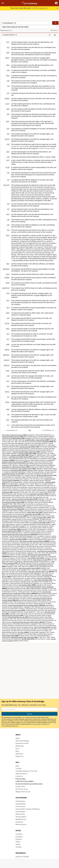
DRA (8, 109)
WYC (8, 420)
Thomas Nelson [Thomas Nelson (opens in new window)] (21, 817)
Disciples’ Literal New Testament (12, 462)
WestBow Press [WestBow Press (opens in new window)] (21, 819)
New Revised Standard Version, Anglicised (40, 587)
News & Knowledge (22, 741)
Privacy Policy (36, 724)
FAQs (17, 766)
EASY (8, 121)
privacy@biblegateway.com (10, 726)
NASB (7, 283)
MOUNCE (6, 269)
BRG (8, 65)
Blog (17, 751)
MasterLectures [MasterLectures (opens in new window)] (21, 824)
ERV (8, 114)
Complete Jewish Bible (18, 455)
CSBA (8, 76)
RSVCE (7, 392)
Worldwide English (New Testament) (23, 637)
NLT (8, 339)
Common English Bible (25, 453)
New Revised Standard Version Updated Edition (24, 605)
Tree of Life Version (40, 627)
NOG (8, 274)
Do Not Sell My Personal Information (29, 784)
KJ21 (8, 42)
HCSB (7, 167)
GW (8, 157)
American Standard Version (11, 437)
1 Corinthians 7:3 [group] (9, 35)
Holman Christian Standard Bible (22, 499)
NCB (8, 293)
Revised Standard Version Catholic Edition (26, 622)
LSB (8, 220)
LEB (8, 225)
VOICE (7, 402)
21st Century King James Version (12, 435)
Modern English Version (10, 531)
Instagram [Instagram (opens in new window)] (19, 837)
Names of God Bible (16, 539)
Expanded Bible (50, 482)
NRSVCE (7, 360)
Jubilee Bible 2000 (33, 512)
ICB (8, 173)
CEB (8, 81)
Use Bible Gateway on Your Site (26, 771)
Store (17, 749)
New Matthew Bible (25, 585)
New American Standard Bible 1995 (39, 555)
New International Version (28, 568)
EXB (8, 144)
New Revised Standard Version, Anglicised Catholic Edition (26, 593)
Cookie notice (20, 786)
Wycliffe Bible (26, 639)
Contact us (19, 776)
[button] (56, 3)
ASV (8, 47)
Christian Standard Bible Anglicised (24, 452)
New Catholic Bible (34, 558)
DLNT (7, 104)
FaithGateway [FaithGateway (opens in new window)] (20, 801)
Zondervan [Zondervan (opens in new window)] (19, 822)
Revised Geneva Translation (11, 615)
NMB (8, 344)
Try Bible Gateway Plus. (29, 8)
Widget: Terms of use (23, 792)
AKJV (8, 214)
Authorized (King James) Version (12, 516)
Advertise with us (22, 774)
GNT (8, 160)
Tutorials (19, 768)
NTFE (8, 371)
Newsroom (19, 754)
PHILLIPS (6, 185)
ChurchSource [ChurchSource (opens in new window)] (20, 806)
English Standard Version (45, 475)
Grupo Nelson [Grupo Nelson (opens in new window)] (20, 812)
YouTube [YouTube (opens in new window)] (19, 847)
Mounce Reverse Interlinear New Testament (16, 534)
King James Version (31, 514)
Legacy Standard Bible (39, 518)
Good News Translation (37, 494)
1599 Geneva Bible (8, 485)
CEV (8, 93)
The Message (13, 529)
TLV (8, 397)
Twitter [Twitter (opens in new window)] (18, 844)
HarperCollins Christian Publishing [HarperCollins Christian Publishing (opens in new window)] (27, 809)
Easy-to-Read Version (25, 469)
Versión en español (22, 857)
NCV (8, 300)
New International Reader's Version (41, 565)
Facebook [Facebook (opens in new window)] (19, 834)
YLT (8, 425)
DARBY (7, 98)
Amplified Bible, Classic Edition (35, 440)
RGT (8, 381)
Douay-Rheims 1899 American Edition (14, 467)
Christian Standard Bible (27, 447)
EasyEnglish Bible (16, 470)
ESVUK (7, 139)
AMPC (7, 58)
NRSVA (7, 350)
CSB (8, 70)
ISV (8, 180)
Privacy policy (21, 779)
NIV (8, 318)
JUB (8, 204)
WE (8, 415)
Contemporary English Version (18, 457)
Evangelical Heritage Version (11, 474)
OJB (8, 376)
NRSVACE (6, 355)
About (18, 738)
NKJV (8, 329)
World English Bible (8, 636)
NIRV (8, 313)
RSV (8, 386)
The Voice (21, 632)
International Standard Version (12, 506)
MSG (8, 235)
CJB (8, 86)
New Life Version (42, 578)
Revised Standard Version (17, 617)
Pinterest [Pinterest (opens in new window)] (19, 839)
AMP (8, 53)
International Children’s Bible (11, 502)
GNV (8, 152)
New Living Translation (41, 580)
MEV (8, 264)
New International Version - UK (38, 572)
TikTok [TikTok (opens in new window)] (18, 842)
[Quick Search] (26, 23)
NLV (8, 334)
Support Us (19, 756)
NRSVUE (7, 365)
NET (8, 308)
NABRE (7, 278)
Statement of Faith (22, 743)
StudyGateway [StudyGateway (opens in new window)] (21, 804)
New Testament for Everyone (11, 610)
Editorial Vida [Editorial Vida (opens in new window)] (20, 814)
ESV (8, 134)
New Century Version (40, 560)
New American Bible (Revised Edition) (32, 541)
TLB (8, 230)
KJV (8, 209)
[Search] (55, 23)
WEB (8, 409)
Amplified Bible (16, 438)
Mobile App (19, 746)
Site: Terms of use (22, 789)
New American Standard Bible (47, 551)
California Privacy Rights (25, 781)
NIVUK (7, 323)
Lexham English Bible (39, 523)
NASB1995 (6, 288)
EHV (8, 129)
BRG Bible (46, 442)
